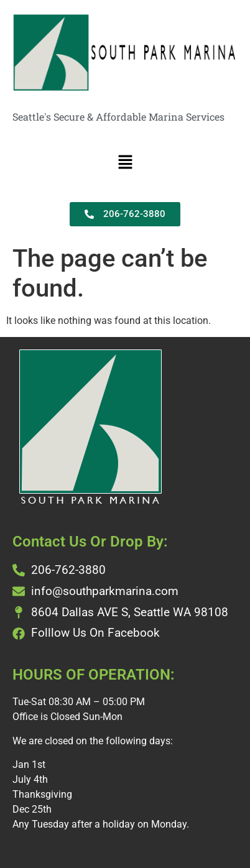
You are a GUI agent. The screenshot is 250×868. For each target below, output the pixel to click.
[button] (125, 163)
